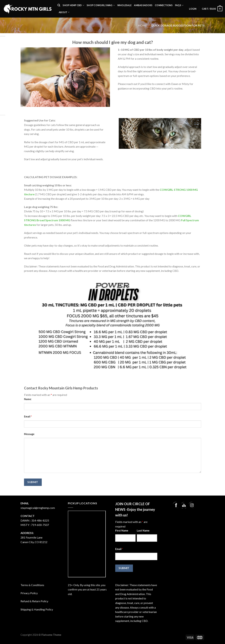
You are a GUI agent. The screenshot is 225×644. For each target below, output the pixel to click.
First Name (122, 531)
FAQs (179, 5)
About (64, 12)
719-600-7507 (40, 525)
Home (142, 25)
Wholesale (124, 5)
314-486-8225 (40, 520)
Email (28, 416)
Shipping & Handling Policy (37, 609)
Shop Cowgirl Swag (101, 5)
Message (29, 434)
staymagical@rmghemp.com (38, 508)
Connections (164, 5)
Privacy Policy (29, 593)
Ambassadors (143, 5)
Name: (28, 399)
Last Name (143, 531)
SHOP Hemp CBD (73, 5)
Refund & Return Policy (34, 601)
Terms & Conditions (32, 585)
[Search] (59, 5)
